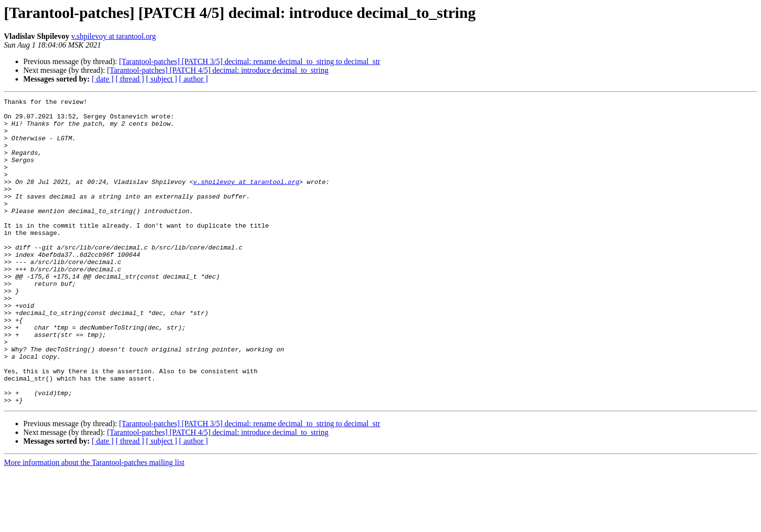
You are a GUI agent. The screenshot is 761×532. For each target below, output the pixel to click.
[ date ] (103, 79)
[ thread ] (130, 79)
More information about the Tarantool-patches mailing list (94, 524)
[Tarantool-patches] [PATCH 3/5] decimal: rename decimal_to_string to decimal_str (249, 61)
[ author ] (194, 79)
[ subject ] (162, 79)
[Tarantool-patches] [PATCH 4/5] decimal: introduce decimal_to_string (217, 70)
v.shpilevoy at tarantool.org (114, 36)
